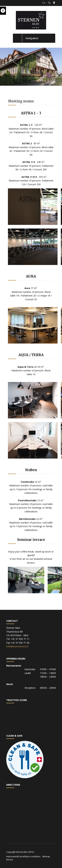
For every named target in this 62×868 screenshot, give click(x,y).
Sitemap (46, 856)
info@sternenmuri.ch (17, 646)
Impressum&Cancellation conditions (23, 856)
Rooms (10, 860)
